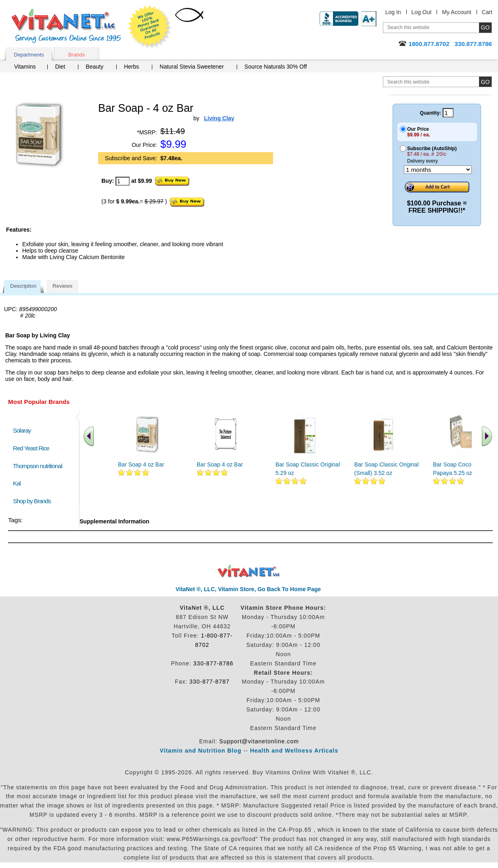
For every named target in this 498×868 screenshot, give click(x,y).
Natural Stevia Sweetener (192, 67)
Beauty (95, 67)
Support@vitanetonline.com (259, 741)
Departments (29, 55)
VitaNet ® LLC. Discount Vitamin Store (249, 571)
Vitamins (25, 67)
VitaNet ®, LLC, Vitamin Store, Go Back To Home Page (248, 589)
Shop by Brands (34, 501)
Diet (60, 67)
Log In (393, 12)
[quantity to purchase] (123, 181)
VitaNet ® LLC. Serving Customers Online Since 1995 (66, 26)
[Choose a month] (438, 170)
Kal (17, 483)
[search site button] (485, 82)
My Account (456, 12)
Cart (487, 12)
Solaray (22, 430)
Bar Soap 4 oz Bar (141, 464)
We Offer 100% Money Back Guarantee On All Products (150, 27)
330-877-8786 (213, 663)
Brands (77, 55)
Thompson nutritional (38, 466)
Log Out (422, 12)
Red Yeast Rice (31, 448)
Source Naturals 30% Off (276, 67)
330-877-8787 (209, 682)
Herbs (131, 67)
